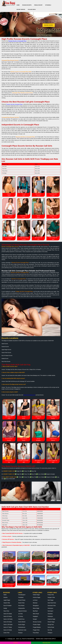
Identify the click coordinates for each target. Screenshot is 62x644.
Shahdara (50, 614)
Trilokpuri (50, 633)
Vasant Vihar (7, 603)
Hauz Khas (6, 611)
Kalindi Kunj (21, 619)
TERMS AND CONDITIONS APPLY (46, 639)
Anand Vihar (21, 603)
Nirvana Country (37, 622)
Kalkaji (5, 608)
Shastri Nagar (51, 622)
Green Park (6, 633)
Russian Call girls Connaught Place (14, 104)
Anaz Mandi (21, 606)
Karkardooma (22, 627)
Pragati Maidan (37, 627)
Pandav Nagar (37, 625)
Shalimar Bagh (51, 619)
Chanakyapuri (22, 595)
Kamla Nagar (22, 625)
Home (18, 5)
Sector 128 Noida (8, 625)
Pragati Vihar (36, 630)
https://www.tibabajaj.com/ (29, 395)
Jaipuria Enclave (22, 611)
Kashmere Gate (22, 630)
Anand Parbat (22, 600)
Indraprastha (21, 608)
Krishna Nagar (37, 597)
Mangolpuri (36, 606)
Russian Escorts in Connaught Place (17, 41)
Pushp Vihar (51, 595)
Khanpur (20, 633)
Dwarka (5, 597)
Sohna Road (51, 627)
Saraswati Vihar (52, 606)
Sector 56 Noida (8, 622)
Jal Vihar (20, 614)
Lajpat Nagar (7, 600)
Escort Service (21, 9)
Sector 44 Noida (8, 630)
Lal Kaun (35, 600)
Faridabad (21, 597)
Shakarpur (50, 616)
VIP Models (48, 5)
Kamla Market (22, 622)
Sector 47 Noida (8, 627)
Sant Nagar (51, 600)
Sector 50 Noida (8, 616)
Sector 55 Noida (8, 614)
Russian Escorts (27, 5)
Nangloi (35, 619)
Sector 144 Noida (8, 619)
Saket (5, 595)
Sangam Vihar (51, 597)
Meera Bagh (36, 608)
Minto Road (36, 614)
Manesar (35, 603)
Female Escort (38, 5)
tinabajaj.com (11, 639)
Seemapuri (50, 611)
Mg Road (35, 611)
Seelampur (50, 608)
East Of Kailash (7, 606)
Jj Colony (21, 616)
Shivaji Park (51, 625)
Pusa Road (36, 633)
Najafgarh (35, 616)
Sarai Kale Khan (52, 603)
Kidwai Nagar (36, 595)
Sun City (50, 630)
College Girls (32, 9)
